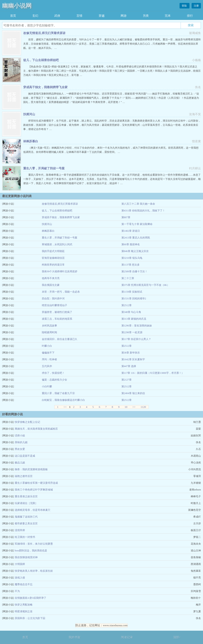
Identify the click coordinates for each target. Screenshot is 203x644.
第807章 (126, 217)
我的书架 (75, 637)
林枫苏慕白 (31, 141)
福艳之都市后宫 (24, 476)
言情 (79, 16)
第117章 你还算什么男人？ (136, 339)
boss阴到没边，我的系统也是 (31, 551)
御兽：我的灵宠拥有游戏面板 (31, 469)
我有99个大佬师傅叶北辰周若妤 (60, 271)
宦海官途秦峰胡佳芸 (53, 258)
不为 (17, 591)
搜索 (191, 25)
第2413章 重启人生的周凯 (136, 238)
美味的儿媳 (21, 442)
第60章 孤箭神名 (131, 244)
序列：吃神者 (49, 359)
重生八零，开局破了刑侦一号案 (44, 168)
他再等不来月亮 (51, 278)
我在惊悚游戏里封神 (26, 557)
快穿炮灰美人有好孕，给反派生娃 (34, 571)
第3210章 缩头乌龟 (132, 258)
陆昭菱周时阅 (49, 332)
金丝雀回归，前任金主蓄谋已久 (60, 339)
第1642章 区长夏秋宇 (133, 359)
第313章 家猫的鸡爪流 (134, 319)
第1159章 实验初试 (132, 292)
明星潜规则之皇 (24, 611)
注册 (196, 6)
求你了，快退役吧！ (53, 373)
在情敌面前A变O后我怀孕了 (31, 598)
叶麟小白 (47, 346)
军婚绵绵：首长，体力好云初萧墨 (34, 544)
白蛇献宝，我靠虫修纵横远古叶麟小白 (63, 400)
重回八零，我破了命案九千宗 (58, 393)
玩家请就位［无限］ (26, 503)
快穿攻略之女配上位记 (27, 422)
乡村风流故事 (49, 326)
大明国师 (20, 564)
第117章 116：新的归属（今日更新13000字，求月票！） (153, 373)
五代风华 (47, 366)
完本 (168, 16)
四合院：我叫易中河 (53, 299)
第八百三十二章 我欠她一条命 (138, 204)
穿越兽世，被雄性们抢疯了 (57, 312)
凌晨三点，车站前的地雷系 (57, 319)
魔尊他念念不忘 (24, 584)
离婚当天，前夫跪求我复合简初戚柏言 (36, 429)
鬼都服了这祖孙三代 (26, 517)
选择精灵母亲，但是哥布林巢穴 (33, 510)
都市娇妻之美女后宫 (26, 523)
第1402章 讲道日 (131, 231)
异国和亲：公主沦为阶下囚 (30, 618)
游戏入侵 (20, 578)
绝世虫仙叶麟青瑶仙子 (54, 305)
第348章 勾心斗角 (131, 312)
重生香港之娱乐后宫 (26, 496)
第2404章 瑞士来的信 (133, 393)
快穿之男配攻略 (24, 605)
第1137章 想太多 (131, 265)
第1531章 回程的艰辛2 (134, 299)
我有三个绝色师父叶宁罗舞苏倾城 (34, 490)
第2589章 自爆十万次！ (134, 271)
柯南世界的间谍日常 (53, 265)
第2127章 (127, 380)
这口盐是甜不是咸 (25, 456)
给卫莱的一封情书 (25, 537)
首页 (13, 16)
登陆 (185, 6)
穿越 (102, 16)
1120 (143, 407)
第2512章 (127, 305)
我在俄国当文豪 (51, 285)
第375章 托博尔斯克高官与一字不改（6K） (146, 285)
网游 (124, 16)
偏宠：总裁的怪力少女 (54, 380)
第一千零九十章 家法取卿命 (137, 224)
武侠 (57, 16)
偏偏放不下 (48, 353)
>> (134, 407)
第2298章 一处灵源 (132, 332)
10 (126, 407)
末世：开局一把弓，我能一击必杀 (61, 292)
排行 (190, 16)
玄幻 (35, 16)
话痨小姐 (20, 436)
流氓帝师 (20, 530)
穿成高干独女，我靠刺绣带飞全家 (45, 87)
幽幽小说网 (17, 6)
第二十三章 (128, 278)
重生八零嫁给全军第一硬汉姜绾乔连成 (36, 483)
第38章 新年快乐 (131, 353)
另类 (146, 16)
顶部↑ (177, 637)
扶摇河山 (29, 114)
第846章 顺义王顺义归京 (135, 251)
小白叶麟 (47, 386)
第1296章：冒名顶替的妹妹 (137, 326)
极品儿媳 (20, 463)
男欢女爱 (20, 449)
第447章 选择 (129, 366)
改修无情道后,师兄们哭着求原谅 (44, 33)
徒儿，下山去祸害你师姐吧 (41, 60)
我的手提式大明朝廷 (53, 251)
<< (65, 407)
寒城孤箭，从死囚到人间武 (57, 244)
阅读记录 (127, 637)
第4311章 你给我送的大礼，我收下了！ (143, 211)
